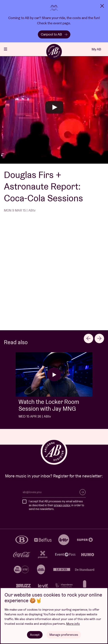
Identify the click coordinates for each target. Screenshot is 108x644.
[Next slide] (99, 338)
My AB (96, 49)
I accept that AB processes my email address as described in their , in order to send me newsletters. (56, 505)
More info (73, 624)
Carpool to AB (54, 34)
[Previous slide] (88, 338)
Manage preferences (64, 635)
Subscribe (83, 492)
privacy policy (62, 505)
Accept (35, 635)
